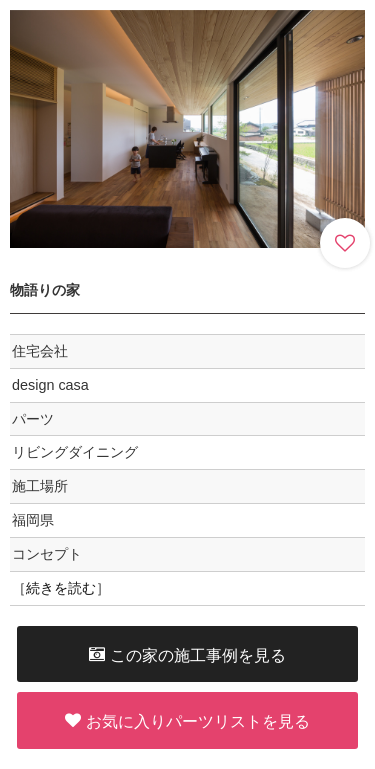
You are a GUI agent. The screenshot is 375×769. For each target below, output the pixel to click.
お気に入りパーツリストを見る (187, 720)
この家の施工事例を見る (187, 654)
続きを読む (61, 588)
